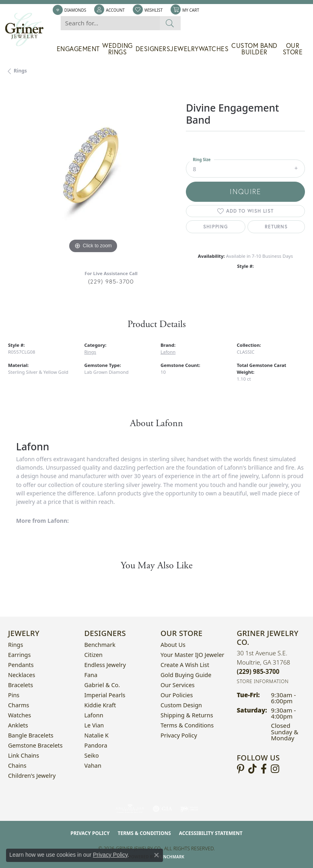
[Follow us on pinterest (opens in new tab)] (241, 769)
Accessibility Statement (211, 833)
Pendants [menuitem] (21, 665)
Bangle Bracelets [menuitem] (31, 735)
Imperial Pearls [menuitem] (105, 695)
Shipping (215, 227)
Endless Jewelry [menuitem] (105, 665)
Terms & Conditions (187, 725)
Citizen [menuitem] (94, 655)
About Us (173, 645)
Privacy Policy (179, 735)
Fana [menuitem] (91, 675)
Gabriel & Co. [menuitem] (102, 685)
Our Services (178, 685)
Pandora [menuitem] (96, 745)
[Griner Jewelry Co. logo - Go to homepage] (28, 30)
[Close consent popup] (156, 855)
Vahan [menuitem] (93, 765)
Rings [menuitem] (15, 645)
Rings (20, 71)
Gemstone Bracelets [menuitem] (35, 745)
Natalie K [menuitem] (97, 735)
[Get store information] (263, 681)
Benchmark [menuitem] (100, 645)
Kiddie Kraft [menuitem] (100, 705)
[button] (109, 10)
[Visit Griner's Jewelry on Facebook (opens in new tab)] (264, 769)
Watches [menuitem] (20, 715)
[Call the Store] (258, 671)
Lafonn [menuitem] (94, 715)
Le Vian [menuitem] (94, 725)
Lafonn (168, 352)
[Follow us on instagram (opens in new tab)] (275, 769)
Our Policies (177, 695)
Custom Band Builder (254, 49)
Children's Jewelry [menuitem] (32, 776)
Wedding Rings (117, 49)
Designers (153, 49)
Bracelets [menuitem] (21, 685)
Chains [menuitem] (17, 765)
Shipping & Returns (187, 715)
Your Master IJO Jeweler (192, 655)
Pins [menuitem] (14, 695)
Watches (214, 49)
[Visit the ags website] (130, 809)
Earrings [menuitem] (19, 655)
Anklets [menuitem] (18, 725)
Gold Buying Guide (186, 675)
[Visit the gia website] (163, 809)
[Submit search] (170, 23)
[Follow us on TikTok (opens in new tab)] (252, 769)
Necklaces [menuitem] (22, 675)
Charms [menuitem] (19, 705)
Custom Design (181, 705)
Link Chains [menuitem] (24, 755)
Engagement (78, 49)
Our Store (293, 49)
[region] (93, 170)
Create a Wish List (185, 665)
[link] (69, 10)
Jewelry (184, 49)
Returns (276, 227)
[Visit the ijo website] (189, 809)
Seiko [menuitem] (92, 755)
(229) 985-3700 (111, 281)
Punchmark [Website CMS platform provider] (171, 857)
